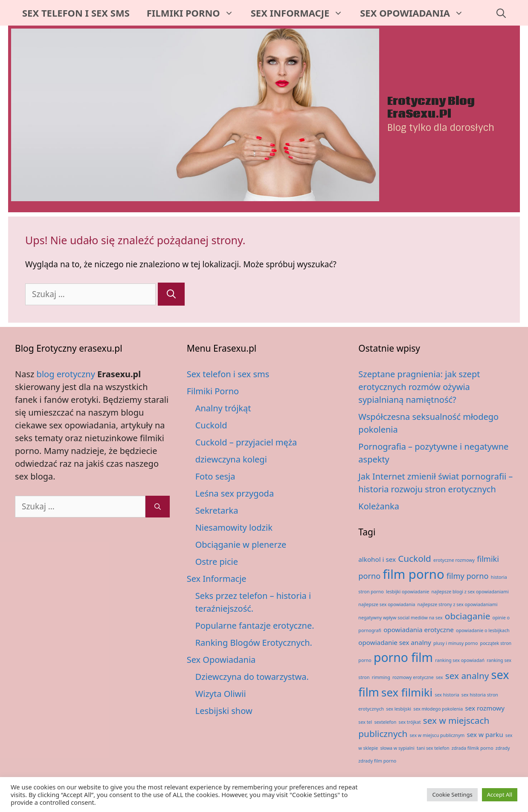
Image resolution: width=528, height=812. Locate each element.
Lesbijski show (224, 711)
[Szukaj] (171, 294)
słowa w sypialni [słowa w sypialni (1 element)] (397, 748)
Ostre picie (217, 562)
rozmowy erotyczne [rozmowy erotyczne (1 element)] (413, 677)
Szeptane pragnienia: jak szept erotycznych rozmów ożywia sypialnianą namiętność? (419, 387)
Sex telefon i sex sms (76, 13)
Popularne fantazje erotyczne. (255, 626)
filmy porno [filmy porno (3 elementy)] (468, 576)
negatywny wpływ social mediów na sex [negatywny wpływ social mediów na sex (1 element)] (400, 618)
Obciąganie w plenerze (241, 545)
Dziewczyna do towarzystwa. (252, 677)
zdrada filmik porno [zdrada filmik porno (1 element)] (473, 748)
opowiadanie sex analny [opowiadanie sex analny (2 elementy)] (395, 642)
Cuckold (211, 425)
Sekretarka (217, 510)
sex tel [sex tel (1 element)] (365, 722)
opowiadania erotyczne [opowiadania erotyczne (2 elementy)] (419, 630)
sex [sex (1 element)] (440, 677)
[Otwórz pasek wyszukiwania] (501, 13)
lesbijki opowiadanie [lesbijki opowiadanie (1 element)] (408, 592)
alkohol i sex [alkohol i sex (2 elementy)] (377, 559)
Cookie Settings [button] (452, 795)
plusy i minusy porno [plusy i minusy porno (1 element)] (455, 643)
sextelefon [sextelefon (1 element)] (385, 722)
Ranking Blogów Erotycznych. (254, 643)
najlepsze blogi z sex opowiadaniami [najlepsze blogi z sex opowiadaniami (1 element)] (470, 592)
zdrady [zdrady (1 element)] (503, 748)
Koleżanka (379, 506)
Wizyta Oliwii (221, 694)
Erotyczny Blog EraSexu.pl (431, 108)
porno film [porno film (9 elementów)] (403, 657)
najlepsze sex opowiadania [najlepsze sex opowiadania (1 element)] (387, 604)
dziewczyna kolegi (231, 459)
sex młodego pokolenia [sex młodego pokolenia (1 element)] (438, 709)
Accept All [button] (500, 795)
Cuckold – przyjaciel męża (246, 442)
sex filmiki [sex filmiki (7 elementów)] (407, 692)
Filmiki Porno (194, 13)
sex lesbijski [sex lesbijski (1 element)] (399, 709)
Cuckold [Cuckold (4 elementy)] (415, 558)
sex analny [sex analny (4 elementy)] (467, 676)
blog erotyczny (66, 374)
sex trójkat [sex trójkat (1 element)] (410, 722)
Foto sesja (215, 476)
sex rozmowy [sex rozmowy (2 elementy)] (485, 708)
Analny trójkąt (223, 408)
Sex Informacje (301, 13)
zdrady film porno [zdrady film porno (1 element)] (377, 761)
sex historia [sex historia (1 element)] (447, 695)
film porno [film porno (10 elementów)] (414, 574)
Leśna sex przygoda (235, 493)
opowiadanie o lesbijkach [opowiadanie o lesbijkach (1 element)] (483, 630)
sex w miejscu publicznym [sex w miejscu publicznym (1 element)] (437, 735)
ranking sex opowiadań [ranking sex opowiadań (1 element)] (460, 660)
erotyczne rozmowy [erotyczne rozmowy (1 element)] (454, 560)
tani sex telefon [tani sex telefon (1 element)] (433, 748)
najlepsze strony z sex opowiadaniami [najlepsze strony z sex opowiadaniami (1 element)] (458, 604)
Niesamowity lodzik (234, 527)
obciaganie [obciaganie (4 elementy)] (468, 616)
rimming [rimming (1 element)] (381, 677)
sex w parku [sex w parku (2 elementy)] (485, 734)
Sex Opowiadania (416, 13)
